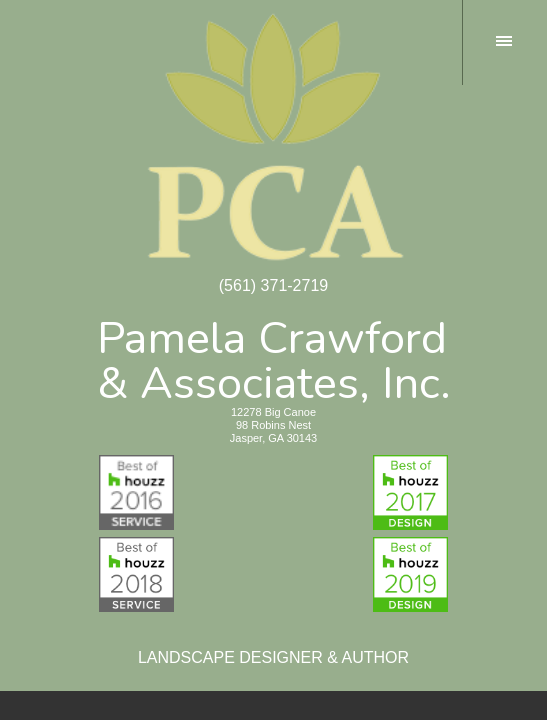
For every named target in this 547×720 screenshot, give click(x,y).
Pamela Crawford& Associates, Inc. (274, 357)
